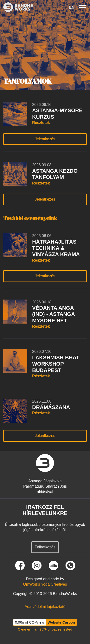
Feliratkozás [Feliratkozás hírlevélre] (45, 547)
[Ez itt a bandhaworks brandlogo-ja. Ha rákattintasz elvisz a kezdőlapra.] (17, 7)
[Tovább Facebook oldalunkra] (20, 565)
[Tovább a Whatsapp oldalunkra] (70, 565)
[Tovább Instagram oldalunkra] (37, 565)
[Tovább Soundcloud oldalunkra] (54, 565)
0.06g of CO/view (30, 622)
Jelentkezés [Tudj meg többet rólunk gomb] (45, 139)
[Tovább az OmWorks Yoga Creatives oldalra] (45, 584)
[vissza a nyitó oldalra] (45, 463)
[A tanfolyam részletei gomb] (59, 123)
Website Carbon (61, 622)
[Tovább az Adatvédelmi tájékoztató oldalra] (45, 607)
